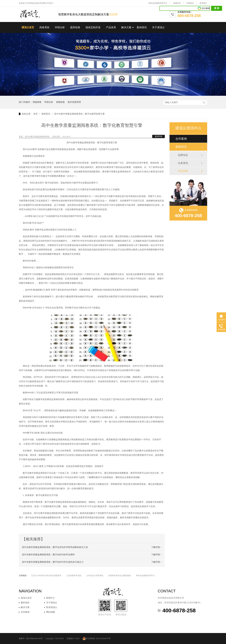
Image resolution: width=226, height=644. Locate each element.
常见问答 (183, 171)
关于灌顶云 (158, 27)
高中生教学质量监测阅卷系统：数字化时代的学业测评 (48, 555)
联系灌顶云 (52, 607)
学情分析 (60, 27)
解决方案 (126, 27)
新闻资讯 (46, 114)
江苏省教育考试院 (74, 576)
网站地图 (51, 612)
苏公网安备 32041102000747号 (97, 639)
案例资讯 (142, 27)
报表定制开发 (93, 27)
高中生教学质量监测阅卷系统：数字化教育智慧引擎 (79, 114)
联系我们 (203, 3)
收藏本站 (177, 3)
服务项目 (25, 603)
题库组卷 (75, 27)
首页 (36, 114)
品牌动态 (183, 155)
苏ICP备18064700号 (34, 639)
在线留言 (190, 3)
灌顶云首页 (28, 27)
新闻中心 (51, 598)
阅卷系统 (44, 27)
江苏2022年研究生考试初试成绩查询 (46, 576)
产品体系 (111, 27)
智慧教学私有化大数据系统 (120, 576)
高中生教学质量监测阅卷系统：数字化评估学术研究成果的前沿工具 (55, 547)
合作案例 (181, 139)
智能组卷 (60, 102)
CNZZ (77, 639)
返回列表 (159, 136)
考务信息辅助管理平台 (158, 3)
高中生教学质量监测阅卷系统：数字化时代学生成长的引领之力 (53, 562)
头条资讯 (183, 163)
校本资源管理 (74, 102)
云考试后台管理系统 (95, 576)
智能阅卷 (37, 102)
